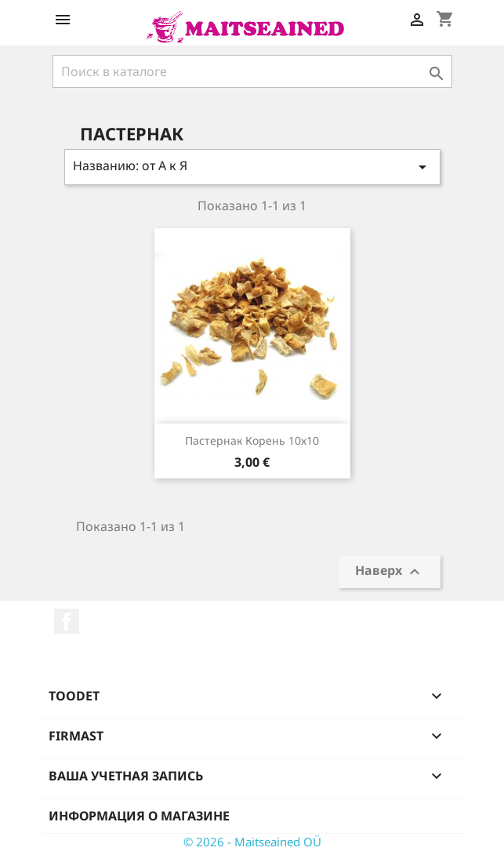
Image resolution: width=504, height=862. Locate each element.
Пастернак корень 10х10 (252, 440)
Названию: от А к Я (252, 167)
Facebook (67, 621)
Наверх (390, 572)
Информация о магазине (139, 816)
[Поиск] (252, 71)
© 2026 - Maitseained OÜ (252, 842)
